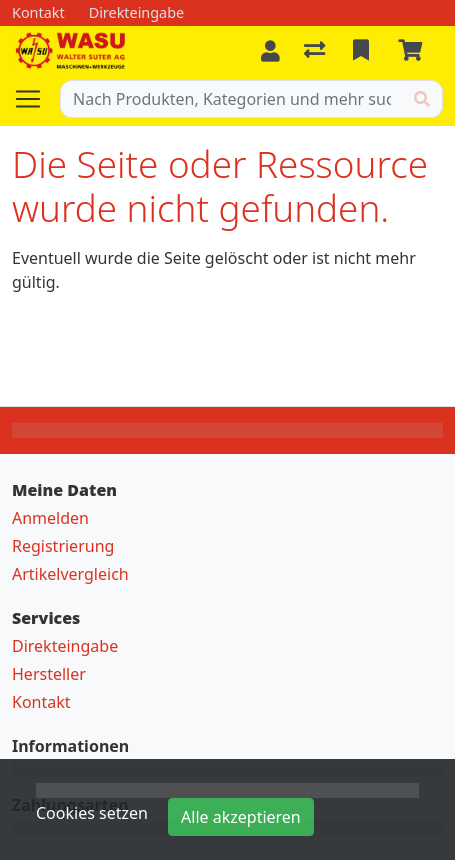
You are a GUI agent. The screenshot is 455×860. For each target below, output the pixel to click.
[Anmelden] (270, 51)
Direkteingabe (65, 646)
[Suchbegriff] (231, 99)
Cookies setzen (92, 813)
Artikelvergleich (70, 574)
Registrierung (63, 546)
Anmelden (50, 518)
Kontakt (41, 702)
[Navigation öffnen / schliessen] (36, 99)
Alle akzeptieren (241, 817)
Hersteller (49, 674)
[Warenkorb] (414, 51)
